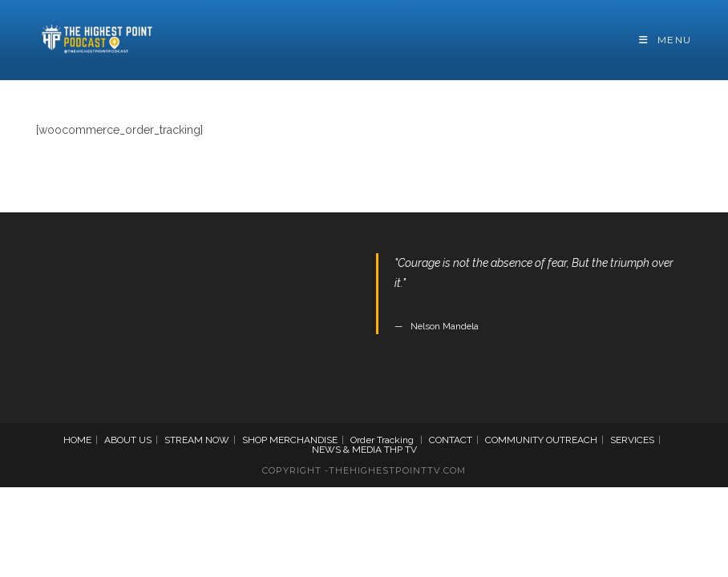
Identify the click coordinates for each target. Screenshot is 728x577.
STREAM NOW (197, 440)
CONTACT (451, 440)
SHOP (255, 440)
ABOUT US (128, 440)
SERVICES (632, 440)
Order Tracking (382, 440)
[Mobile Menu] (665, 40)
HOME (77, 440)
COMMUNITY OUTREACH (541, 440)
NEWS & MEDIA (347, 450)
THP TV (400, 450)
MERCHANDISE (303, 440)
